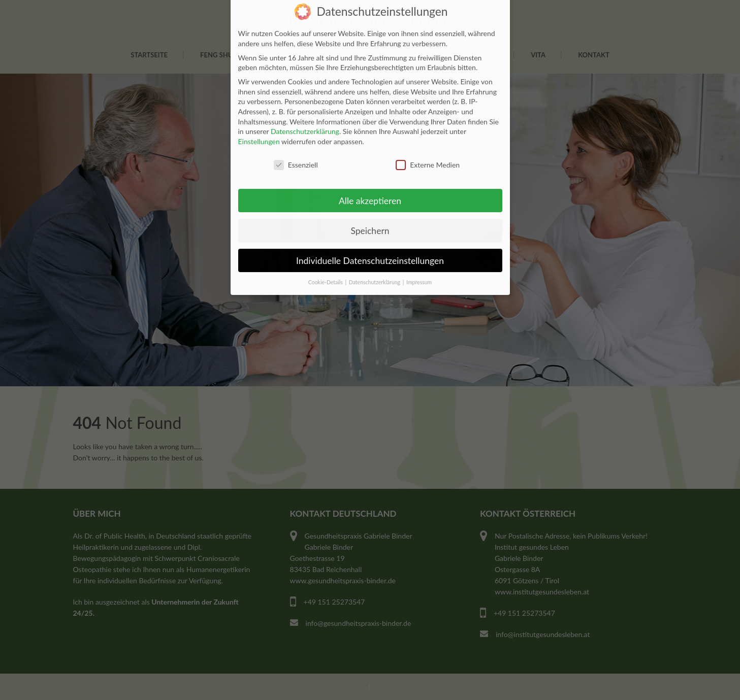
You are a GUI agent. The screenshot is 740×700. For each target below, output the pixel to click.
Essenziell (296, 151)
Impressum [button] (419, 269)
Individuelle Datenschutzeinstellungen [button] (370, 246)
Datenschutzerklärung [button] (375, 269)
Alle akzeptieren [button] (370, 187)
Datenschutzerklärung (305, 118)
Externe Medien (428, 151)
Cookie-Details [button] (326, 269)
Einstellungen (259, 127)
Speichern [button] (370, 216)
